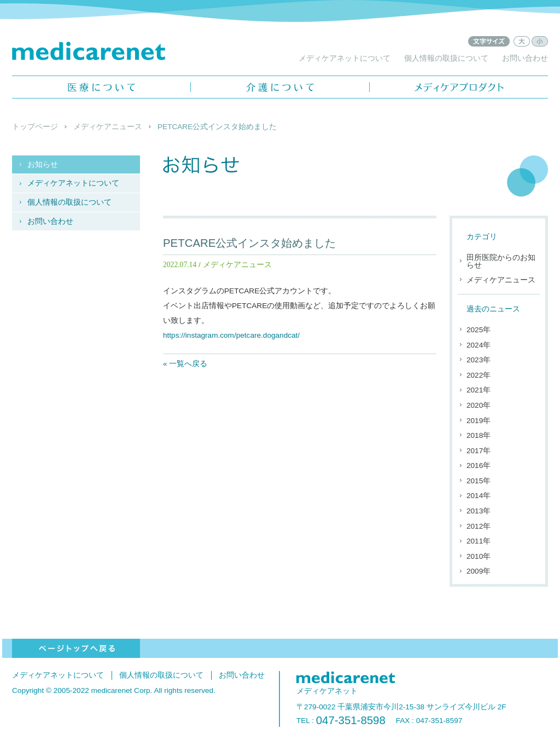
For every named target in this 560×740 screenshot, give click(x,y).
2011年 (479, 541)
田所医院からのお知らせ (501, 261)
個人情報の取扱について (446, 58)
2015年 (479, 481)
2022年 (479, 375)
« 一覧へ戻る (185, 364)
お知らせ (43, 164)
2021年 (479, 390)
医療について (101, 87)
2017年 (479, 451)
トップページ (35, 127)
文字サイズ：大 (522, 41)
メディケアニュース (108, 127)
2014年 (479, 496)
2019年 (479, 421)
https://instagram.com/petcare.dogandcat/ (231, 335)
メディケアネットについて (345, 58)
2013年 (479, 511)
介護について (280, 87)
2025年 (479, 330)
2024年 (479, 345)
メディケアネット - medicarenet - (89, 51)
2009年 (479, 571)
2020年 (479, 405)
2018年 (479, 435)
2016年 (479, 466)
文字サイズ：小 (540, 41)
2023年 (479, 360)
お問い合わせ (525, 58)
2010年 (479, 556)
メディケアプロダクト (459, 87)
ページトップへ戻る (76, 648)
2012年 (479, 526)
